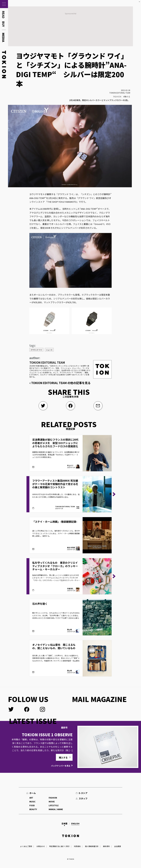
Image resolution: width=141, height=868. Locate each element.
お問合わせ (41, 846)
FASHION (117, 97)
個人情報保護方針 (92, 846)
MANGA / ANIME (56, 809)
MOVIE (52, 802)
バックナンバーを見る (61, 766)
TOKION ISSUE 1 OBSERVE (47, 735)
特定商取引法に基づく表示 (59, 846)
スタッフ (83, 798)
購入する (63, 757)
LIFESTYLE (54, 805)
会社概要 (118, 846)
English (75, 823)
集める (127, 97)
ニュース (49, 350)
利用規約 (77, 846)
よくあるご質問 (26, 846)
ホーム (33, 793)
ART (31, 798)
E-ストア (83, 793)
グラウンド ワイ (36, 350)
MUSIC (32, 802)
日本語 (64, 823)
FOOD (32, 805)
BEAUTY (33, 809)
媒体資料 (106, 846)
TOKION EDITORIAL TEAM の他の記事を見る (61, 383)
